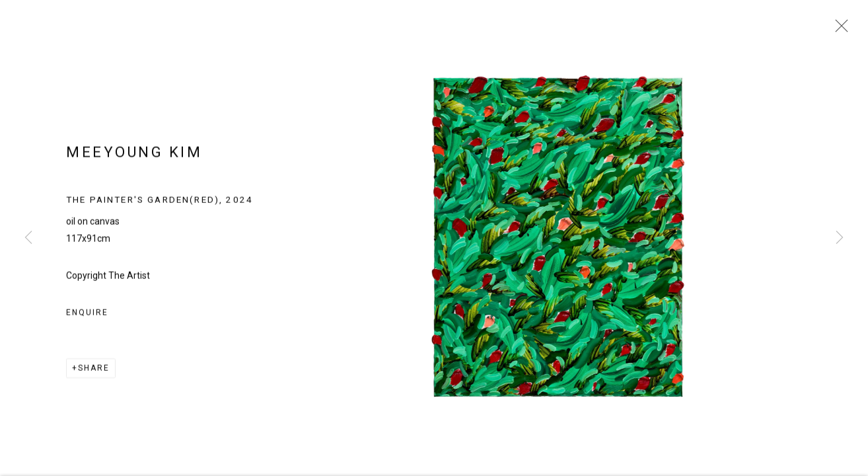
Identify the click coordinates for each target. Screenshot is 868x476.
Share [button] (94, 373)
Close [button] (838, 30)
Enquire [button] (87, 317)
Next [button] (840, 238)
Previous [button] (28, 238)
